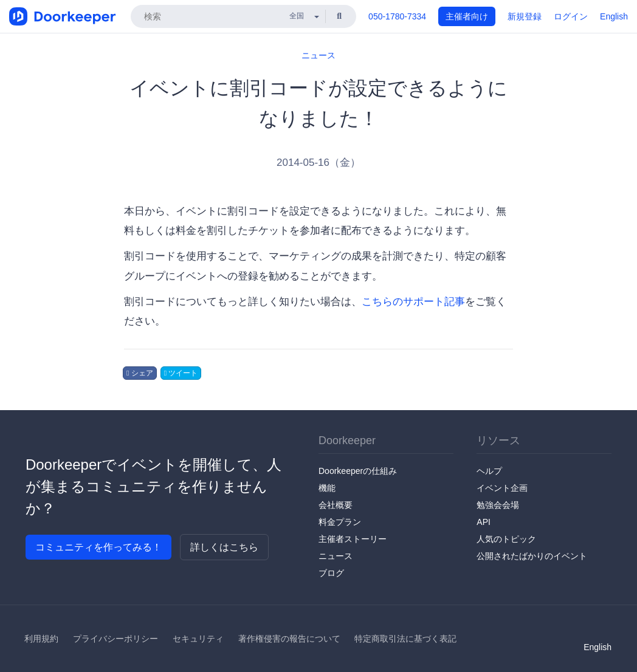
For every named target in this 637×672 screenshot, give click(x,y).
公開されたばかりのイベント (532, 556)
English (614, 16)
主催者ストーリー (353, 539)
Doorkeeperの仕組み (358, 471)
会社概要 (336, 505)
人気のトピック (506, 539)
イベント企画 (502, 488)
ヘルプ (489, 471)
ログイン (571, 16)
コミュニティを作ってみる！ (98, 547)
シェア (140, 373)
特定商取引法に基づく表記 (405, 639)
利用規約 (41, 639)
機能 (327, 488)
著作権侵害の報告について (289, 639)
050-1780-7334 (397, 16)
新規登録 (525, 16)
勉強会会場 (498, 505)
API (484, 522)
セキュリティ (198, 639)
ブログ (331, 573)
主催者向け (467, 16)
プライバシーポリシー (115, 639)
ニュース (318, 55)
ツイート (181, 373)
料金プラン (340, 522)
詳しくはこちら (224, 547)
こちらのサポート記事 (413, 302)
